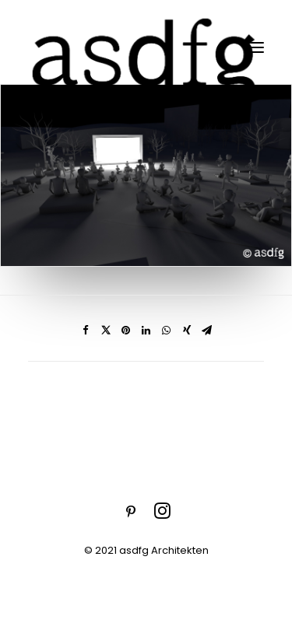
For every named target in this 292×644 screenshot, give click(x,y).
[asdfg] (146, 47)
